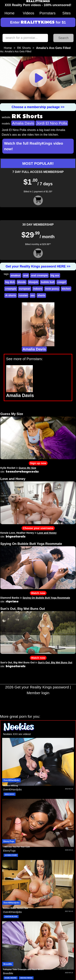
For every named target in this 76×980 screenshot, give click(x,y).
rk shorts (11, 295)
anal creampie (39, 275)
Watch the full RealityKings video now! (34, 146)
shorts (41, 295)
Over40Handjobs (12, 780)
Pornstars (47, 13)
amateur (16, 275)
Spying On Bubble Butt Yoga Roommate (31, 544)
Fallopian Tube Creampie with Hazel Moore (23, 969)
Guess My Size (12, 414)
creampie (11, 289)
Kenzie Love (8, 533)
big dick (10, 282)
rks (2, 51)
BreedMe (8, 964)
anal (26, 275)
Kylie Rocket (8, 468)
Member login (38, 693)
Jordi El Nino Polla (52, 123)
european (25, 289)
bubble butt (48, 282)
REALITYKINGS (38, 1)
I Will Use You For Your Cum (16, 847)
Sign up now (38, 463)
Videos (29, 13)
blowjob (33, 282)
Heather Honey (25, 533)
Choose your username (38, 528)
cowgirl (62, 282)
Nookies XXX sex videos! (17, 734)
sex (33, 295)
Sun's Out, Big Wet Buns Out (23, 609)
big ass (55, 275)
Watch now (38, 593)
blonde (22, 282)
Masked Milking (10, 786)
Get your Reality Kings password (42, 687)
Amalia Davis (23, 123)
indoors (38, 289)
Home (9, 13)
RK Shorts (24, 48)
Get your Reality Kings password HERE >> (38, 266)
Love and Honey (13, 479)
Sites (66, 13)
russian (23, 295)
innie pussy (52, 289)
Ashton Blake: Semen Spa (15, 908)
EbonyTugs (9, 841)
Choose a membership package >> (38, 107)
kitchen (66, 289)
